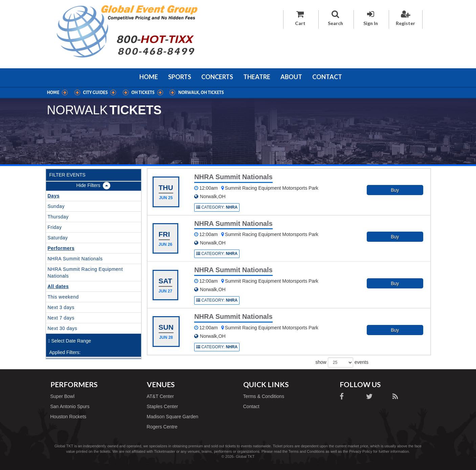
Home (149, 77)
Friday (55, 227)
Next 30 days (63, 328)
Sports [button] (180, 77)
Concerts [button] (217, 77)
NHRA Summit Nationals (75, 259)
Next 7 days (61, 318)
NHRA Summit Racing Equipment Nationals (85, 273)
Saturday (58, 238)
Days (54, 196)
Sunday (56, 206)
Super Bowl (63, 396)
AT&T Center (160, 396)
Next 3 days (61, 307)
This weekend (63, 297)
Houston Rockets (69, 417)
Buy (395, 190)
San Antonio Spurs (70, 406)
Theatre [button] (257, 77)
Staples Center (163, 406)
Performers (61, 248)
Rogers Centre (162, 427)
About (291, 77)
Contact (327, 77)
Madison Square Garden (173, 417)
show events (342, 362)
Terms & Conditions (264, 396)
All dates (58, 286)
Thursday (58, 217)
